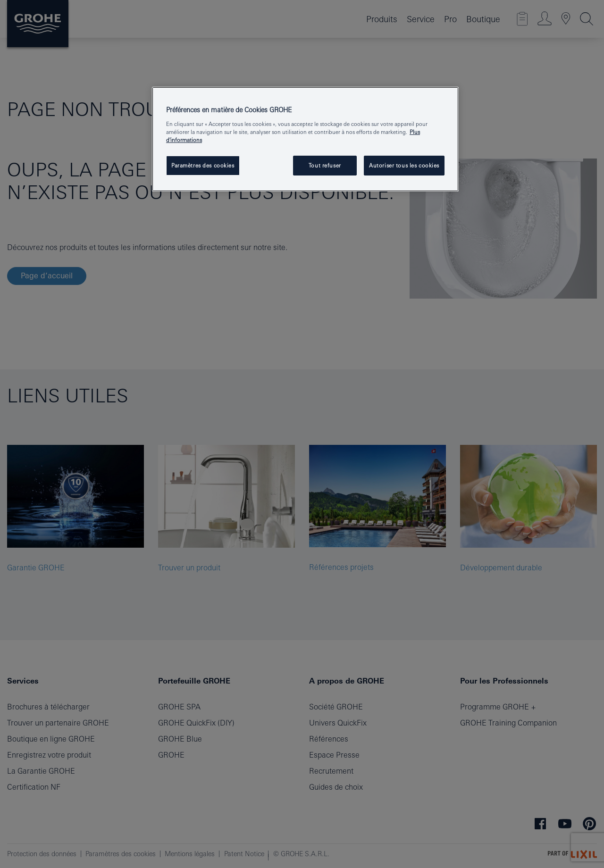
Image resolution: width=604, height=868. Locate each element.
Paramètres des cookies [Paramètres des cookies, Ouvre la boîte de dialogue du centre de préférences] (203, 165)
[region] (305, 139)
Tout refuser (325, 165)
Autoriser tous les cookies (404, 165)
